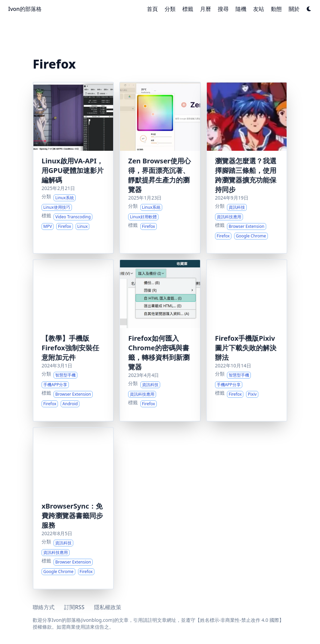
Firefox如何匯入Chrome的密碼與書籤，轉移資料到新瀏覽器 (159, 353)
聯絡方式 (44, 607)
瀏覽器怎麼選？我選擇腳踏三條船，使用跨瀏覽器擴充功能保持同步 (246, 175)
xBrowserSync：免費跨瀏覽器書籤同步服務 (72, 516)
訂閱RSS (74, 607)
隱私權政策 (108, 607)
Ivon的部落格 (25, 9)
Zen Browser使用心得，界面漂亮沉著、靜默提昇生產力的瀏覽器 (159, 175)
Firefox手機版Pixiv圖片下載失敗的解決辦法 (246, 348)
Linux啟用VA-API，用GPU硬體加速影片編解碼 (73, 170)
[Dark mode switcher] (309, 9)
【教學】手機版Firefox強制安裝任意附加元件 (70, 348)
